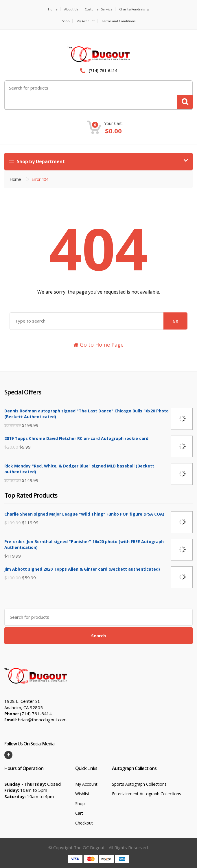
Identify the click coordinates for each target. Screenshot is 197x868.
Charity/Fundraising (134, 9)
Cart (79, 813)
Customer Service (99, 9)
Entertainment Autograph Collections (147, 794)
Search (99, 636)
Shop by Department (37, 161)
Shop (66, 21)
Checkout (84, 823)
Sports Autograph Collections (139, 784)
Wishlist (82, 794)
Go (175, 321)
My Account (85, 21)
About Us (71, 9)
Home (53, 9)
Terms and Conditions (118, 21)
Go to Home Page (99, 345)
